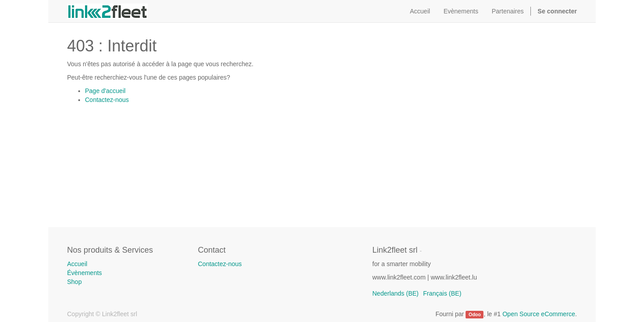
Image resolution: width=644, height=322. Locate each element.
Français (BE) (442, 293)
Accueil (77, 264)
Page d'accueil (105, 91)
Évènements (85, 273)
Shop (74, 282)
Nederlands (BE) (396, 293)
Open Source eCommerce (539, 314)
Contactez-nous (107, 100)
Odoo (475, 314)
